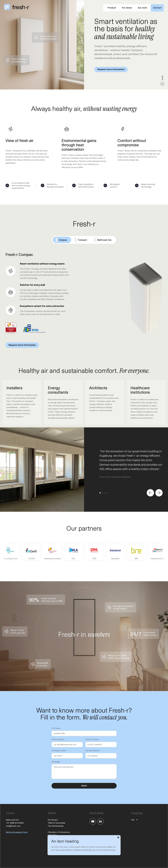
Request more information (111, 69)
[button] (100, 493)
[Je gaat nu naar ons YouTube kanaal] (93, 821)
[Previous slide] (150, 493)
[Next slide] (159, 493)
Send (84, 786)
